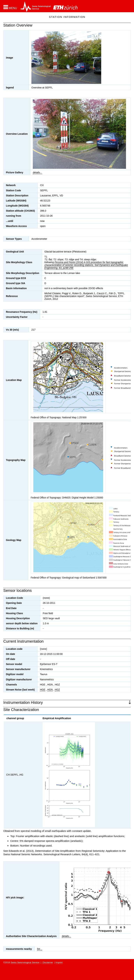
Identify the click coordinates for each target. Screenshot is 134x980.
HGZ (57, 690)
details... (37, 172)
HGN (50, 690)
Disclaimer (48, 962)
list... (40, 949)
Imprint (59, 962)
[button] (10, 7)
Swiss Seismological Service (25, 962)
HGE (43, 690)
